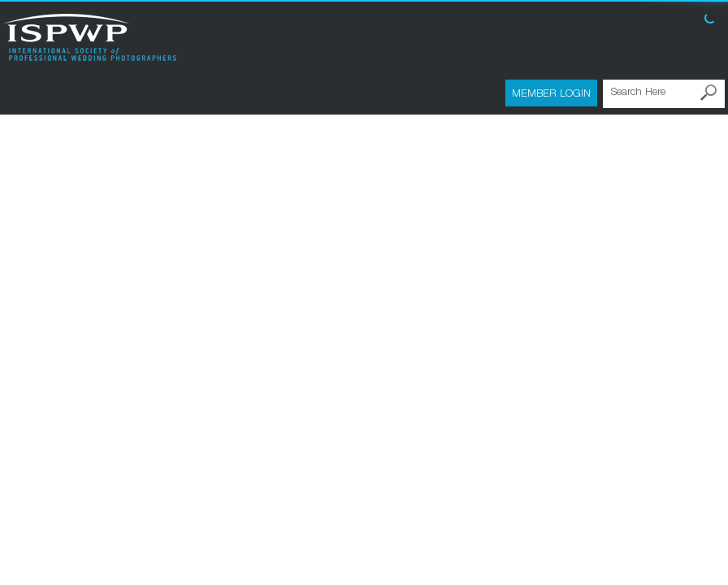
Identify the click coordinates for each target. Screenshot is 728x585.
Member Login (551, 93)
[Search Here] (664, 94)
